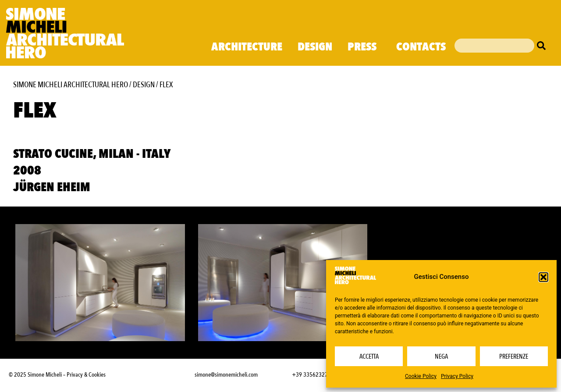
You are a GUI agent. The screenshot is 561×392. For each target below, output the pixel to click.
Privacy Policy (457, 376)
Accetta (369, 356)
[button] (543, 277)
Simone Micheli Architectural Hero (71, 85)
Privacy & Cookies (86, 375)
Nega (441, 356)
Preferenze (514, 356)
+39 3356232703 (313, 375)
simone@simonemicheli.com (226, 375)
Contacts (421, 47)
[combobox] (494, 46)
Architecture (247, 47)
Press (364, 47)
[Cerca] (543, 46)
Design (315, 47)
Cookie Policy (421, 376)
